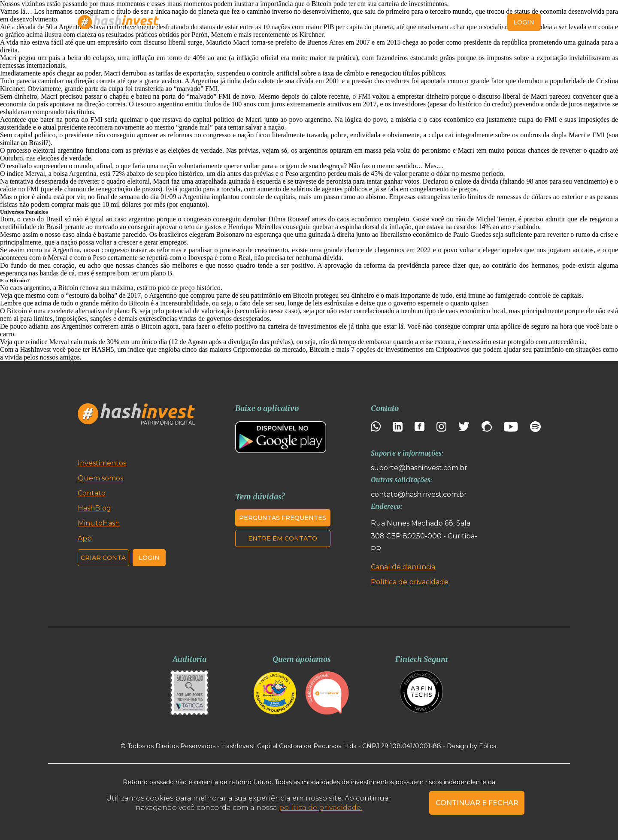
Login (149, 558)
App (396, 23)
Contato (428, 23)
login (524, 22)
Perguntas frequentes (283, 518)
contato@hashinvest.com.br (419, 494)
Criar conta (478, 22)
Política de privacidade (410, 582)
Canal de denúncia (403, 567)
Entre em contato (283, 538)
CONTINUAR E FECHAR (477, 803)
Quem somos (258, 23)
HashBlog (309, 23)
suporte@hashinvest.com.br (419, 468)
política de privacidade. (321, 808)
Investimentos (200, 23)
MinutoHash (357, 23)
